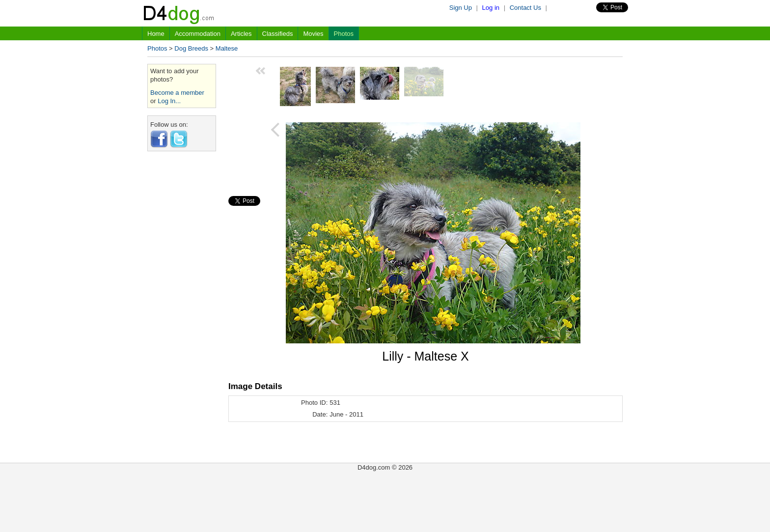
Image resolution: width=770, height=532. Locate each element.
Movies (313, 34)
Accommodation (198, 34)
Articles (241, 34)
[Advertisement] (182, 306)
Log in (491, 8)
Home (156, 34)
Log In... (169, 101)
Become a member (177, 93)
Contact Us (525, 8)
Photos (344, 34)
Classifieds (278, 34)
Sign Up (461, 8)
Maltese (227, 48)
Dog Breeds (191, 48)
